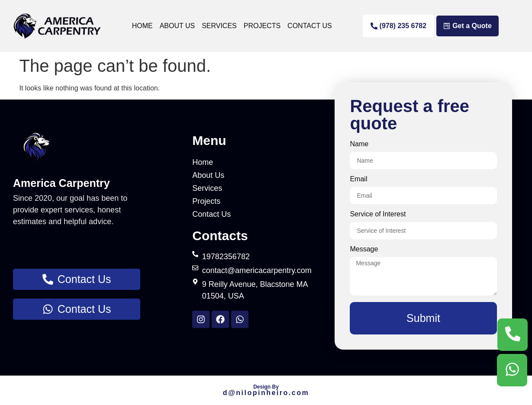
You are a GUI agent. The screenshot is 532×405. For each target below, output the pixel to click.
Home (142, 26)
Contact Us (310, 26)
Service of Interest (378, 214)
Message (364, 249)
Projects (262, 26)
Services (219, 26)
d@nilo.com (266, 393)
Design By (266, 387)
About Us (177, 26)
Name (359, 144)
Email (358, 179)
